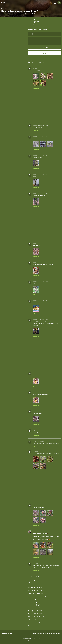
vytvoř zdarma (43, 29)
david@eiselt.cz (35, 640)
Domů (34, 634)
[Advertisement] (13, 43)
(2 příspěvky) (36, 593)
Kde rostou (40, 634)
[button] (55, 3)
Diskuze (55, 634)
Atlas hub (45, 634)
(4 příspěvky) (35, 587)
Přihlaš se (31, 29)
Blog (59, 634)
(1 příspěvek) (35, 599)
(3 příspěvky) (36, 590)
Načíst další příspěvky (35, 577)
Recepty (51, 634)
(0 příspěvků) (36, 605)
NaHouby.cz (6, 3)
